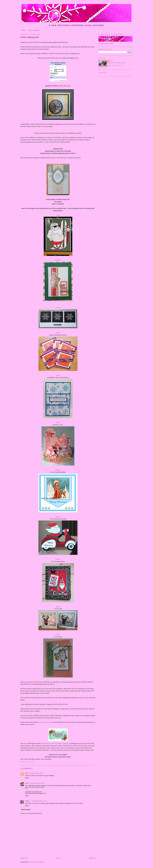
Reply (27, 778)
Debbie (27, 801)
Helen (58, 375)
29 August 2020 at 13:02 (36, 773)
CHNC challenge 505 (30, 37)
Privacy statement (34, 30)
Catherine (58, 260)
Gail (26, 773)
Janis (27, 783)
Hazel (58, 333)
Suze (58, 635)
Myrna (58, 517)
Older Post (92, 858)
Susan (58, 607)
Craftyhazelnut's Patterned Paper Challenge (55, 743)
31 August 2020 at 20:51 (37, 783)
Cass (58, 215)
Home (23, 30)
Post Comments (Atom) (36, 862)
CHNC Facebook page (46, 722)
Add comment (26, 810)
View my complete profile (115, 65)
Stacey (58, 559)
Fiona (58, 307)
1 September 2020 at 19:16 (39, 801)
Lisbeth (58, 423)
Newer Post (24, 858)
